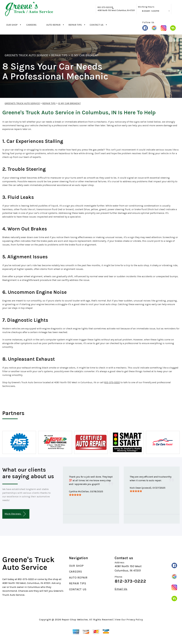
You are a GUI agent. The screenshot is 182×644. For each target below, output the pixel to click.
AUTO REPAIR (53, 25)
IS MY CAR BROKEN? (85, 55)
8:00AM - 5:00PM (151, 11)
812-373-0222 (104, 7)
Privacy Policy (135, 620)
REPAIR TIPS (75, 25)
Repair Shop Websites (75, 620)
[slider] (75, 495)
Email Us (121, 589)
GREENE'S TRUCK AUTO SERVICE (26, 55)
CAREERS (31, 25)
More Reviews (15, 514)
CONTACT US (97, 25)
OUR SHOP (12, 25)
